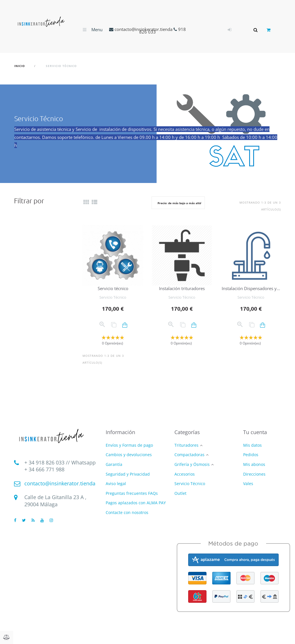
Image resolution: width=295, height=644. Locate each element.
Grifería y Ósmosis (192, 465)
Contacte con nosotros (127, 512)
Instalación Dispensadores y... (251, 288)
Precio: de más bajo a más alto (179, 203)
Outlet (180, 494)
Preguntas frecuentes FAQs (132, 493)
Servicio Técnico (113, 297)
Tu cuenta (255, 432)
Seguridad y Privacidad (128, 474)
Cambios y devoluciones (129, 455)
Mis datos (252, 445)
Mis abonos (254, 464)
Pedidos (251, 455)
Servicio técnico (113, 288)
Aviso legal (116, 484)
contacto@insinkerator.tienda (60, 483)
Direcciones (254, 474)
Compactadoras (189, 455)
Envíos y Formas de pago (129, 445)
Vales (248, 484)
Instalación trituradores (182, 288)
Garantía (114, 464)
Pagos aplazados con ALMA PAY (136, 503)
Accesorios (185, 474)
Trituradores (186, 445)
